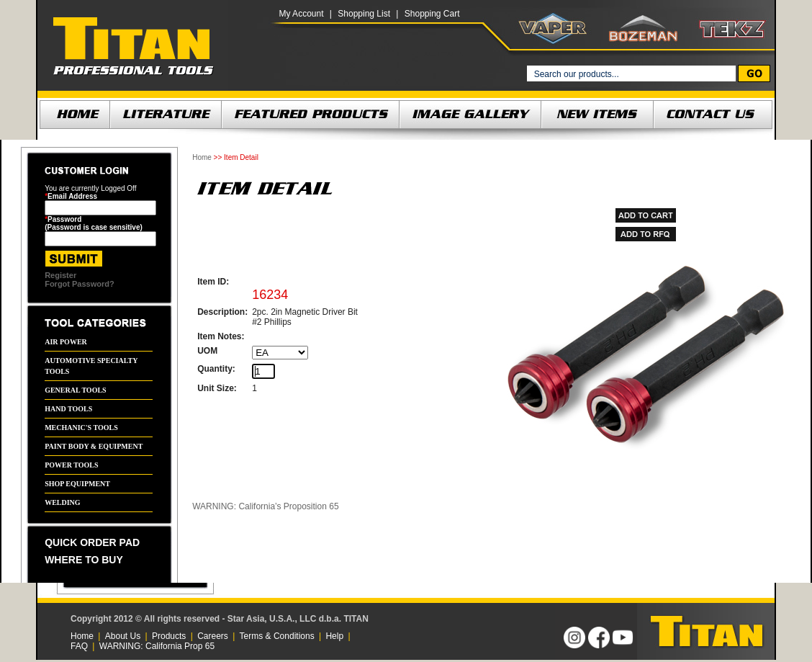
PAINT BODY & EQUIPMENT (94, 446)
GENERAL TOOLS (76, 390)
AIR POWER (66, 342)
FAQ (79, 646)
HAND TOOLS (68, 409)
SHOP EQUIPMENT (77, 484)
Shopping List (364, 14)
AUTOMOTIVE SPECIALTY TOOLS (91, 366)
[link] (464, 631)
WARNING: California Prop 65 (157, 646)
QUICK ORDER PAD (92, 542)
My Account (301, 14)
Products (169, 636)
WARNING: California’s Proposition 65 (265, 506)
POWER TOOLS (71, 465)
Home (202, 157)
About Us (123, 636)
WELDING (62, 502)
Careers (213, 636)
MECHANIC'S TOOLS (81, 428)
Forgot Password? (80, 284)
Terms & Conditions (277, 636)
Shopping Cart (432, 14)
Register (60, 275)
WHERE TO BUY (84, 560)
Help (334, 636)
